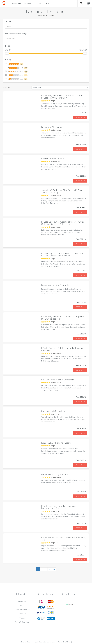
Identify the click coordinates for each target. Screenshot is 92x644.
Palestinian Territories (46, 11)
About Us (22, 614)
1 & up (16, 79)
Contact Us (22, 601)
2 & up (16, 75)
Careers (22, 618)
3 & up (16, 71)
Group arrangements (22, 610)
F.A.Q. (22, 605)
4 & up (16, 68)
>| (54, 569)
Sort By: (7, 87)
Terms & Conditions (22, 622)
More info (80, 117)
